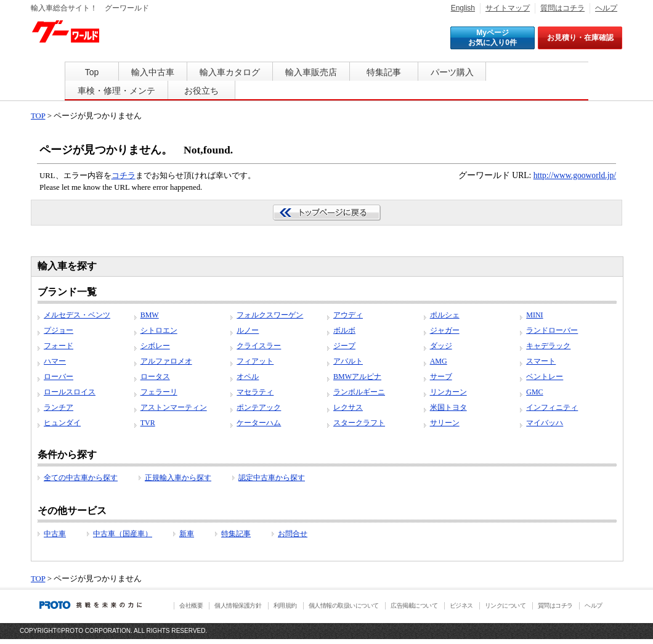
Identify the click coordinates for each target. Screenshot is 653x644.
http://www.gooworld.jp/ (575, 175)
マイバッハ (545, 423)
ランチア (59, 407)
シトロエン (159, 330)
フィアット (255, 361)
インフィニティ (552, 407)
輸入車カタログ (230, 72)
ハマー (55, 361)
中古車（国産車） (123, 534)
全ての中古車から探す (81, 478)
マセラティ (255, 392)
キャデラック (548, 346)
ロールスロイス (70, 392)
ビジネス (461, 605)
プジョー (59, 330)
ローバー (59, 377)
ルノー (248, 330)
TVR (148, 423)
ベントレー (545, 377)
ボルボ (344, 330)
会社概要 (191, 605)
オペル (248, 377)
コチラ (124, 176)
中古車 (55, 534)
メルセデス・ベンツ (77, 315)
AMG (439, 361)
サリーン (445, 423)
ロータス (155, 377)
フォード (59, 346)
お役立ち (201, 91)
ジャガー (445, 330)
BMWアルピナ (357, 377)
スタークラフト (359, 423)
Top (92, 72)
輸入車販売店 (311, 72)
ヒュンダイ (62, 423)
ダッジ (441, 346)
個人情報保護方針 (238, 605)
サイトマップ (508, 8)
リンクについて (505, 605)
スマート (541, 361)
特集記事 (384, 72)
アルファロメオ (166, 361)
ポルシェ (445, 315)
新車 (187, 534)
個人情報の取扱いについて (344, 605)
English (463, 8)
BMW (150, 315)
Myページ (493, 38)
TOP (38, 116)
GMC (534, 392)
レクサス (348, 407)
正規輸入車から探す (178, 478)
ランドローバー (552, 330)
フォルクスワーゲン (270, 315)
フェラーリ (159, 392)
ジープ (344, 346)
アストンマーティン (174, 407)
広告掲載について (414, 605)
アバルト (348, 361)
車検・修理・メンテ (116, 91)
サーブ (441, 377)
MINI (534, 315)
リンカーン (448, 392)
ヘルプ (606, 8)
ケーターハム (259, 423)
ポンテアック (259, 407)
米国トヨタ (448, 407)
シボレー (155, 346)
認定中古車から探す (272, 478)
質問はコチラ (562, 8)
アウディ (348, 315)
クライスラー (259, 346)
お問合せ (293, 534)
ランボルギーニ (359, 392)
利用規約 (285, 605)
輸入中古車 (153, 72)
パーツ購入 (452, 72)
